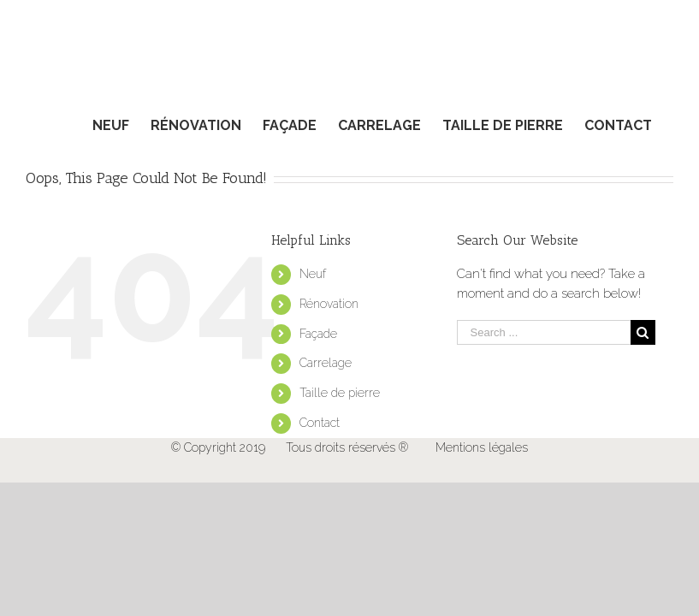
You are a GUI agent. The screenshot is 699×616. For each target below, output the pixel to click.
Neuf (313, 274)
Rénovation (329, 304)
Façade (318, 334)
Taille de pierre (340, 393)
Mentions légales (482, 447)
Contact (320, 423)
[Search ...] (544, 332)
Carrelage (326, 363)
